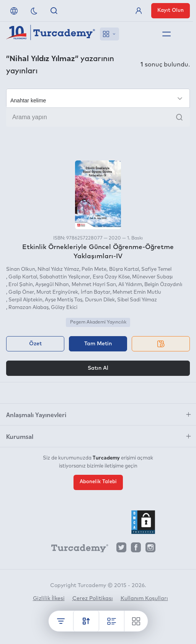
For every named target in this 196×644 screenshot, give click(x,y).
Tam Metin (98, 344)
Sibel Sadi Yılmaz (137, 300)
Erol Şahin (21, 285)
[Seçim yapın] (98, 98)
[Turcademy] (76, 549)
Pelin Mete (94, 269)
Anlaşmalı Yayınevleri (36, 414)
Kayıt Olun (171, 11)
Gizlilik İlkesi (49, 599)
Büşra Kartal (124, 269)
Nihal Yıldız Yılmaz (58, 269)
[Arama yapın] (98, 117)
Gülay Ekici (64, 308)
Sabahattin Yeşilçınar (65, 277)
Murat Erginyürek (57, 292)
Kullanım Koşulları (144, 599)
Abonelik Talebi (98, 482)
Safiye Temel (156, 269)
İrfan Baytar (96, 292)
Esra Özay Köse (111, 277)
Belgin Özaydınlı (163, 285)
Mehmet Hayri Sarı (94, 285)
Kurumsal (20, 436)
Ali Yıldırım (130, 285)
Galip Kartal (23, 277)
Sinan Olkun (21, 269)
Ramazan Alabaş (29, 308)
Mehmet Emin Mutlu (137, 292)
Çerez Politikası (93, 599)
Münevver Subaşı (152, 277)
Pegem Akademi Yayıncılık (98, 322)
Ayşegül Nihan (52, 285)
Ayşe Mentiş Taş (64, 300)
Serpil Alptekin (25, 300)
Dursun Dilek (100, 300)
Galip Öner (21, 292)
